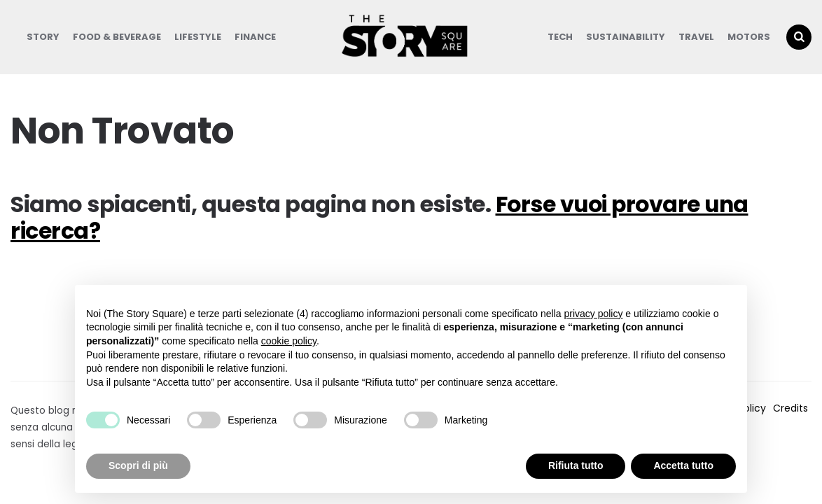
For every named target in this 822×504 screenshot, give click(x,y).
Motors (749, 37)
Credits (790, 408)
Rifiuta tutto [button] (576, 465)
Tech (560, 37)
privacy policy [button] (593, 314)
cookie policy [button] (289, 341)
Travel (696, 37)
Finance (255, 37)
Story (43, 37)
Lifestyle (198, 37)
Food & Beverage (117, 37)
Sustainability (626, 37)
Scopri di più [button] (138, 465)
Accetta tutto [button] (683, 465)
